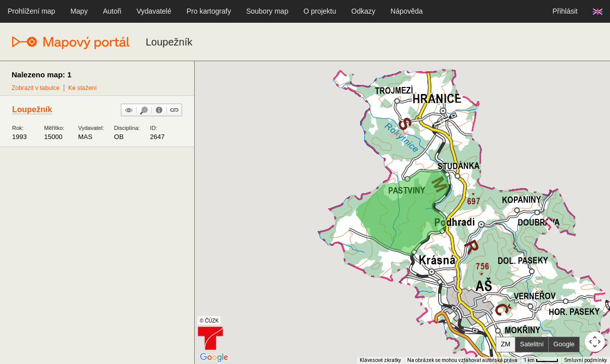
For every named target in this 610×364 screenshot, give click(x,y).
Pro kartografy (209, 11)
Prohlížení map (31, 11)
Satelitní (532, 344)
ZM (506, 344)
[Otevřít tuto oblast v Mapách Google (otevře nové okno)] (214, 357)
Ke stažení (83, 88)
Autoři (112, 11)
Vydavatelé (154, 11)
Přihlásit (565, 11)
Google (564, 344)
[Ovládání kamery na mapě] (595, 342)
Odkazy (363, 11)
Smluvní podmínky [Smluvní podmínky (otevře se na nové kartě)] (586, 360)
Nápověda (407, 11)
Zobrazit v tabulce (36, 88)
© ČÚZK (209, 321)
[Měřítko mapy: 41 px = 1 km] (541, 360)
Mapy (79, 11)
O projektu (320, 11)
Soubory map (267, 11)
